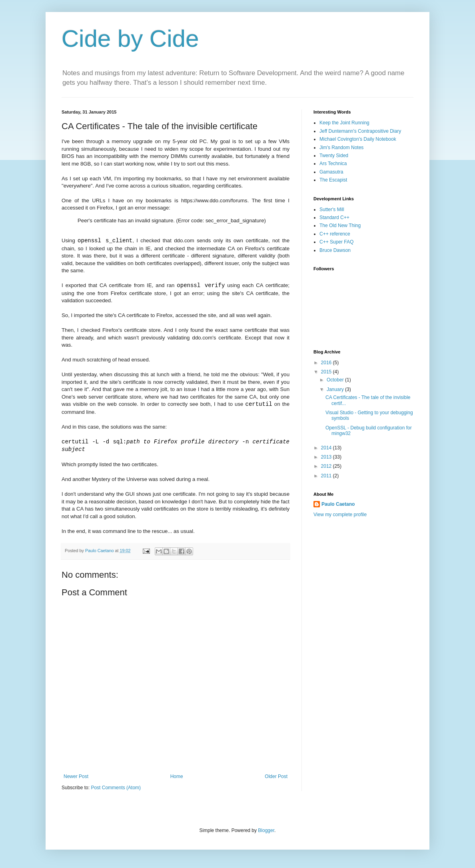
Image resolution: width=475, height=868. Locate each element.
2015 (327, 372)
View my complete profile (340, 515)
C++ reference (335, 234)
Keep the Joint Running (344, 123)
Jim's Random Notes (341, 148)
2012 (327, 466)
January (336, 389)
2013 (327, 457)
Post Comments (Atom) (116, 790)
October (336, 380)
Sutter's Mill (332, 210)
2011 (327, 476)
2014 (327, 448)
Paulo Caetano (338, 504)
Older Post (276, 778)
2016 (327, 363)
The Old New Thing (340, 225)
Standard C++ (334, 217)
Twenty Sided (334, 156)
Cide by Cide (130, 39)
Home (177, 778)
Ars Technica (333, 164)
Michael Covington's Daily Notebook (358, 139)
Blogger (266, 832)
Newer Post (76, 778)
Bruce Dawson (335, 250)
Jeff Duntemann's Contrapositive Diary (360, 131)
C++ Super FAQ (336, 242)
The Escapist (333, 180)
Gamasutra (331, 172)
